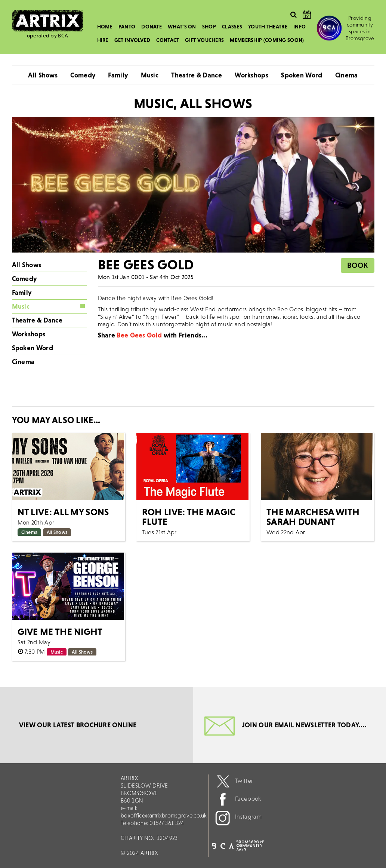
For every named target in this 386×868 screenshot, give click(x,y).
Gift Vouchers (204, 40)
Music (150, 75)
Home (105, 27)
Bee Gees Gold (139, 335)
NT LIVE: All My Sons (63, 512)
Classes (232, 27)
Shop (209, 27)
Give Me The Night (60, 632)
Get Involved (132, 40)
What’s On (182, 27)
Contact (168, 40)
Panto (127, 27)
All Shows (43, 75)
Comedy (83, 75)
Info (299, 27)
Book (357, 265)
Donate (152, 27)
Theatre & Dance (197, 75)
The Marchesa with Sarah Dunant (313, 517)
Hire (103, 40)
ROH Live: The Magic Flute (189, 517)
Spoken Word (302, 75)
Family (118, 75)
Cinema (347, 75)
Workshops (251, 75)
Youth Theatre (268, 27)
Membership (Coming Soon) (267, 40)
